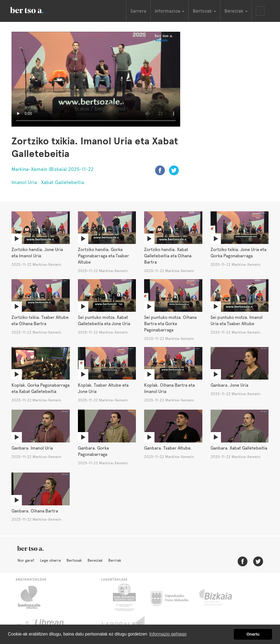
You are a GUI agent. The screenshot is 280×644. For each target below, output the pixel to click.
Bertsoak (74, 560)
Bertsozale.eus (33, 597)
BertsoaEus (35, 10)
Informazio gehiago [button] (168, 634)
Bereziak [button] (236, 11)
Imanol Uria (24, 182)
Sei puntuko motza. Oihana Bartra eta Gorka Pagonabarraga (170, 324)
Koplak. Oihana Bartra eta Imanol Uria (169, 388)
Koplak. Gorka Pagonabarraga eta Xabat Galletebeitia (40, 388)
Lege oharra (50, 560)
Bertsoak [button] (204, 11)
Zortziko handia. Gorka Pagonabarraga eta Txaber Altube (103, 256)
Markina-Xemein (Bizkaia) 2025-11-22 (52, 169)
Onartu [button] (253, 634)
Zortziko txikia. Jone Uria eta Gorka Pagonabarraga (238, 253)
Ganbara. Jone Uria (229, 385)
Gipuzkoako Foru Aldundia (173, 597)
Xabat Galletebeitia (62, 182)
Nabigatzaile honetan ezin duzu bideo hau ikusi (96, 79)
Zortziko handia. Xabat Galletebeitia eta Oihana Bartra (168, 256)
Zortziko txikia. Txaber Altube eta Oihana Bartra (40, 320)
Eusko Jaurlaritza (124, 597)
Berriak (115, 560)
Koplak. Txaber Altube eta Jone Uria (103, 388)
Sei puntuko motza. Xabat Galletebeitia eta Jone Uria (104, 320)
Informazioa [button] (170, 11)
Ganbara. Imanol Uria (32, 448)
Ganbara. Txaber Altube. (168, 448)
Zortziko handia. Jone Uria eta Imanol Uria (37, 253)
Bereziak (95, 560)
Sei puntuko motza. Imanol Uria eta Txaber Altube (237, 320)
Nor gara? (26, 560)
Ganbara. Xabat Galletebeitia (239, 448)
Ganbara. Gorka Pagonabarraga (93, 451)
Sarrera (138, 11)
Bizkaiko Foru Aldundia (222, 597)
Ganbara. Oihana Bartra (35, 511)
